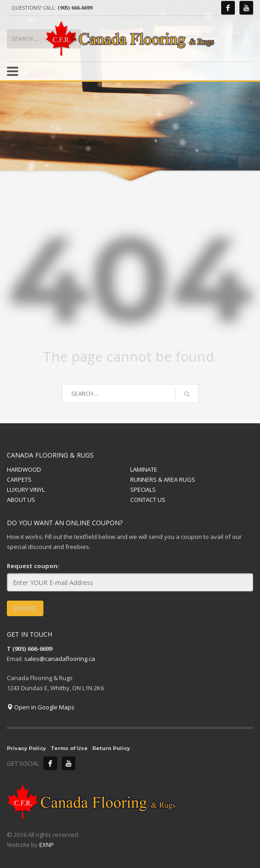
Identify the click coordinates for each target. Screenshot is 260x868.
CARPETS (19, 479)
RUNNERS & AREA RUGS (163, 479)
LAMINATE (144, 469)
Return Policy (111, 748)
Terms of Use (69, 748)
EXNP (47, 845)
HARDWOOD (24, 469)
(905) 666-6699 (75, 8)
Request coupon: (33, 566)
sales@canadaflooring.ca (60, 659)
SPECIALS (143, 490)
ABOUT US (21, 500)
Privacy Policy (27, 748)
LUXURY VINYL (26, 490)
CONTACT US (148, 500)
